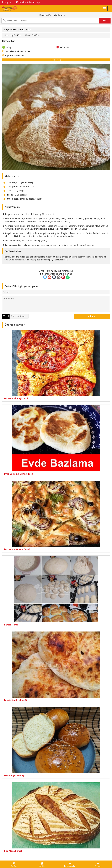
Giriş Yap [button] (7, 2)
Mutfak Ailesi (17, 30)
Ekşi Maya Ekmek (13, 851)
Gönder (92, 316)
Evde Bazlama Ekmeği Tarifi (19, 474)
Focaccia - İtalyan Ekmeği (18, 549)
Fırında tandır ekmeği (15, 700)
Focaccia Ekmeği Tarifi (16, 398)
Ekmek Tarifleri (32, 35)
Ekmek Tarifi (11, 625)
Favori (56, 60)
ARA (105, 20)
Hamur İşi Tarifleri (13, 35)
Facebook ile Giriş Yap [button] (28, 2)
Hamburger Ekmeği (14, 775)
